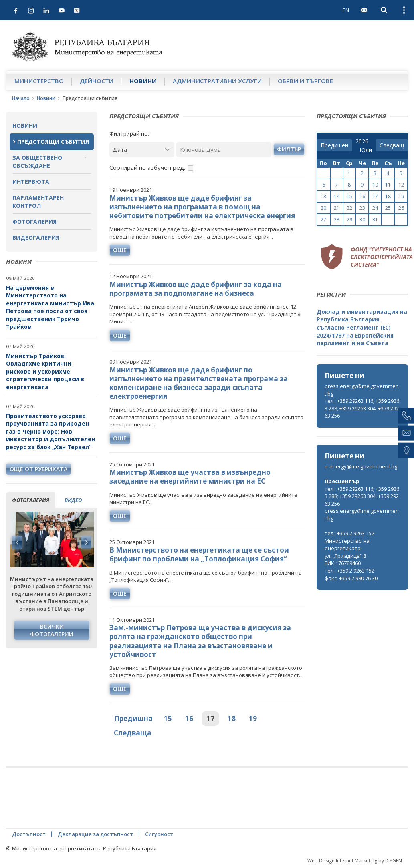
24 (375, 208)
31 (375, 220)
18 (232, 718)
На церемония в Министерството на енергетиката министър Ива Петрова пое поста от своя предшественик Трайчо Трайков (50, 307)
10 (375, 185)
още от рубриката (38, 469)
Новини (143, 81)
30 (362, 220)
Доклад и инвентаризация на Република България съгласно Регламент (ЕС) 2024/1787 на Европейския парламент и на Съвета (362, 327)
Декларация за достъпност (95, 834)
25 (388, 208)
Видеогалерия (36, 238)
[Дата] (142, 150)
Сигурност (159, 834)
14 (337, 196)
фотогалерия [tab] (31, 500)
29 (349, 220)
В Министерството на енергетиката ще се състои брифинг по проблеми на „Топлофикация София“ (199, 554)
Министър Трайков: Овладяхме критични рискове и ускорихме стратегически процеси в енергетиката (45, 371)
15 (168, 718)
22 (349, 208)
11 (388, 185)
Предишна (133, 718)
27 (323, 220)
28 (337, 220)
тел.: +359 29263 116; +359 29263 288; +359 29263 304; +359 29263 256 (362, 408)
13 (323, 196)
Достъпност (29, 834)
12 (401, 185)
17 (210, 718)
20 (323, 208)
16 (189, 718)
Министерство (39, 81)
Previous (17, 542)
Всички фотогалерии (52, 630)
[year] (362, 141)
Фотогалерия (34, 222)
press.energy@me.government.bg (362, 390)
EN (346, 10)
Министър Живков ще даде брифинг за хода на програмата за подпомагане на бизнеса (196, 289)
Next (86, 542)
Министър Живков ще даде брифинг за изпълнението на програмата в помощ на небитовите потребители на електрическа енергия (202, 207)
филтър (289, 149)
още (120, 250)
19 (253, 718)
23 (362, 208)
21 (337, 208)
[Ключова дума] (224, 150)
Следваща (133, 733)
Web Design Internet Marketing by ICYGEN (355, 861)
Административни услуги (217, 81)
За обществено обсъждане (37, 162)
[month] (366, 150)
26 (401, 208)
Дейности (97, 81)
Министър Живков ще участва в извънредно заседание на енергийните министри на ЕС (190, 477)
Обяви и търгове (305, 81)
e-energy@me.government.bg (361, 466)
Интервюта (31, 182)
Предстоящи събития (53, 142)
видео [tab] (73, 500)
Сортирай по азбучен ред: (147, 167)
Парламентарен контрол (38, 202)
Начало (21, 98)
